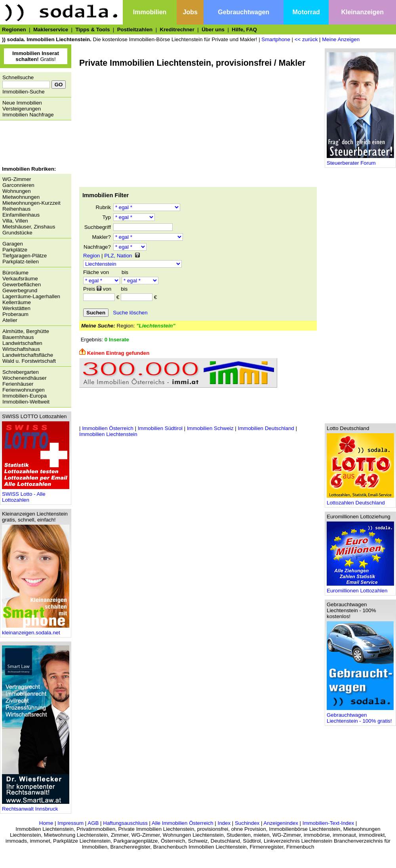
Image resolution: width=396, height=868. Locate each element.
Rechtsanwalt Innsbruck (36, 806)
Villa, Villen (15, 221)
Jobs (190, 12)
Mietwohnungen (21, 197)
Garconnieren (18, 185)
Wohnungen (17, 191)
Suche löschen (130, 313)
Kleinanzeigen (362, 12)
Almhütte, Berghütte (26, 331)
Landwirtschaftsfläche (28, 355)
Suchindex (247, 823)
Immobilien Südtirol (160, 428)
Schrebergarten (21, 372)
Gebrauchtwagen (244, 12)
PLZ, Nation (118, 256)
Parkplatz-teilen (21, 262)
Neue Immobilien (22, 103)
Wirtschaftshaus (21, 349)
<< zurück (306, 39)
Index (224, 823)
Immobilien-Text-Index (328, 823)
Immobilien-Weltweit (26, 402)
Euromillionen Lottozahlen (360, 588)
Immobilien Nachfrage (28, 115)
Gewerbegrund (20, 290)
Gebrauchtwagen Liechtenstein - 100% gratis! (360, 716)
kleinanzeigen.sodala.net (36, 630)
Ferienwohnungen (24, 390)
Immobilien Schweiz (210, 428)
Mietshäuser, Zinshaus (29, 227)
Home (46, 823)
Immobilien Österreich (108, 428)
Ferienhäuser (18, 384)
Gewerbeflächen (22, 285)
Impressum (70, 823)
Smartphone (276, 39)
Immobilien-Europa (25, 396)
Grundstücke (17, 233)
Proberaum (15, 314)
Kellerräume (17, 302)
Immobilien (150, 12)
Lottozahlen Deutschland (360, 500)
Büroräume (15, 273)
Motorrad (306, 12)
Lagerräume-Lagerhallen (31, 296)
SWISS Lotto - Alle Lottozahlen (36, 495)
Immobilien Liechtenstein (108, 434)
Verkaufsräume (20, 279)
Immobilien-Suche (24, 92)
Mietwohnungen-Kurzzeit (31, 203)
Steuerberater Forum (360, 161)
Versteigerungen (22, 109)
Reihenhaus (16, 209)
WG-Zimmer (17, 179)
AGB (93, 823)
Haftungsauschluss (125, 823)
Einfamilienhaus (21, 215)
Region (91, 256)
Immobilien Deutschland (266, 428)
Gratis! (36, 56)
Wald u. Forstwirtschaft (29, 361)
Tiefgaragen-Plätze (25, 256)
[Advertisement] (34, 144)
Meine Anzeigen (341, 39)
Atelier (10, 320)
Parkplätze (15, 250)
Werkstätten (16, 308)
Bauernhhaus (18, 337)
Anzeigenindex (281, 823)
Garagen (13, 244)
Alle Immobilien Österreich (183, 823)
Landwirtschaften (22, 343)
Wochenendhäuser (25, 378)
